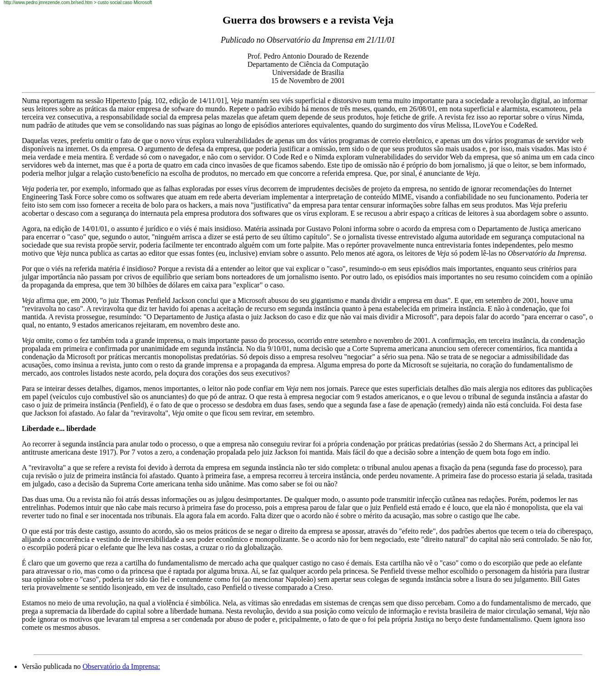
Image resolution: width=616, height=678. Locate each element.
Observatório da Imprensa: (122, 666)
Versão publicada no (52, 666)
